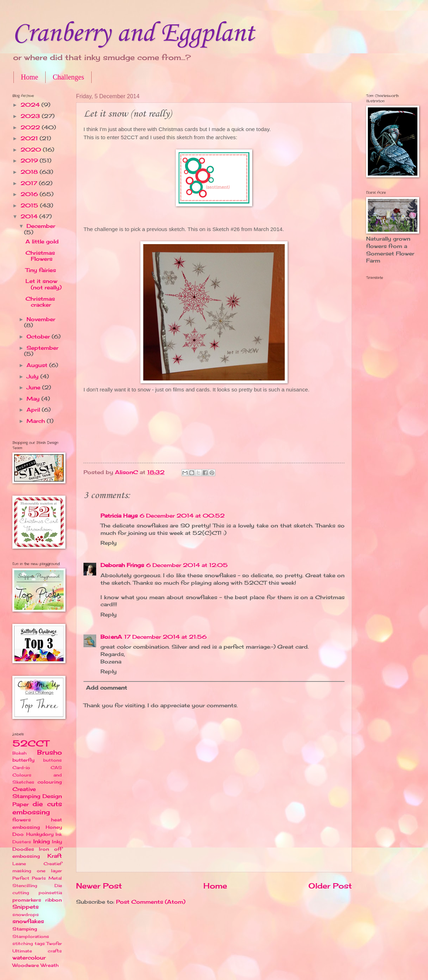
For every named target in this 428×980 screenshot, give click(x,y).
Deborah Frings (122, 565)
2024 (31, 105)
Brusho (50, 752)
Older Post (330, 886)
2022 (31, 128)
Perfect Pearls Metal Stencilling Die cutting (37, 885)
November (41, 319)
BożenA (111, 637)
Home (30, 77)
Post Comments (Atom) (151, 902)
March (37, 421)
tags (40, 943)
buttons (53, 760)
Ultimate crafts (37, 951)
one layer (49, 871)
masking (22, 871)
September (42, 348)
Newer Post (99, 886)
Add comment (106, 688)
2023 (31, 116)
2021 (30, 138)
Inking (42, 842)
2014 (30, 217)
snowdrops (26, 914)
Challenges (68, 77)
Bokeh (19, 753)
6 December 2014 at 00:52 (182, 516)
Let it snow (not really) (44, 284)
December (41, 226)
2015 (30, 206)
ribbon (54, 900)
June (34, 388)
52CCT (31, 743)
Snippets (25, 907)
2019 (30, 161)
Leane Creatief (37, 864)
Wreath (50, 965)
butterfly (23, 760)
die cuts (47, 804)
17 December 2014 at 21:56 (165, 637)
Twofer (54, 943)
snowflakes (28, 921)
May (34, 399)
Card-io (21, 768)
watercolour (29, 958)
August (38, 365)
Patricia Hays (119, 516)
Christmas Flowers (40, 256)
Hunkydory (40, 834)
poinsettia (50, 893)
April (34, 410)
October (39, 337)
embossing (31, 812)
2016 (30, 194)
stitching (23, 943)
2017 (30, 183)
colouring (50, 782)
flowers (22, 820)
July (33, 377)
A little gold (42, 242)
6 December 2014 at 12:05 (187, 565)
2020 (32, 150)
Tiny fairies (41, 270)
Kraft (55, 856)
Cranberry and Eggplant (133, 34)
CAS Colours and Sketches (37, 775)
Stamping (25, 929)
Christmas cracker (40, 302)
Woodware (26, 965)
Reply (109, 543)
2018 (30, 172)
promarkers (27, 900)
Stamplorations (31, 936)
